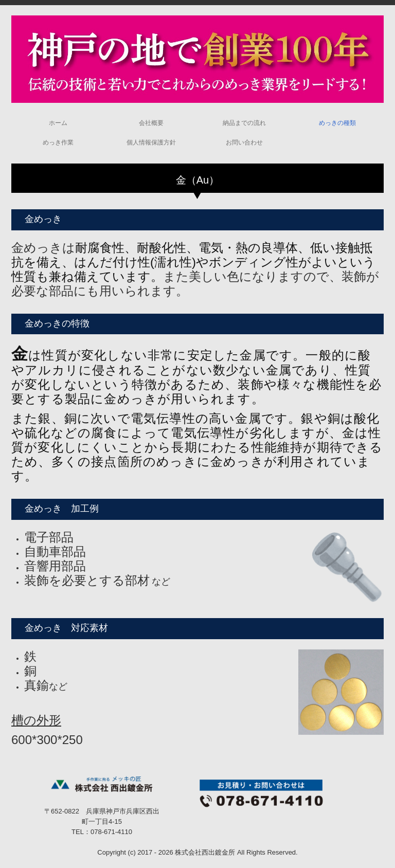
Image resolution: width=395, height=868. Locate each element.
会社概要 (151, 123)
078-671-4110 (111, 832)
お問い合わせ (244, 142)
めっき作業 (58, 142)
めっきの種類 (337, 123)
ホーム (58, 123)
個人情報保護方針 (151, 142)
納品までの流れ (244, 123)
